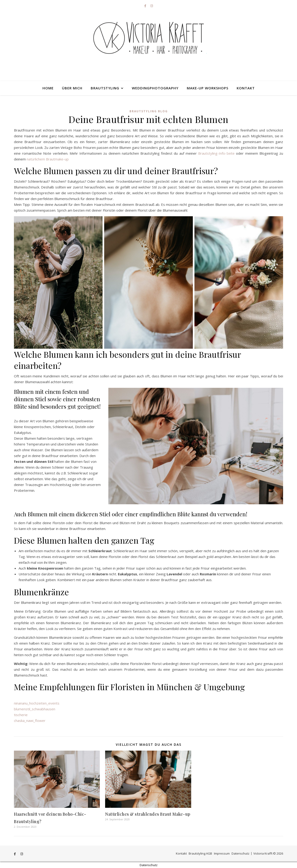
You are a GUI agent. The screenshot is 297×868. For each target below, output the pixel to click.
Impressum (222, 853)
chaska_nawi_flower (30, 721)
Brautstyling (105, 88)
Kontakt (246, 88)
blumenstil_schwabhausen (35, 709)
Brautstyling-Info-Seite (216, 153)
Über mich (72, 88)
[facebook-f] (146, 6)
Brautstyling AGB (200, 853)
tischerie (21, 715)
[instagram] (152, 6)
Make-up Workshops (208, 88)
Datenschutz (241, 853)
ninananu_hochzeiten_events (37, 703)
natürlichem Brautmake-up (48, 159)
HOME (48, 88)
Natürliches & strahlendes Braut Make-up (148, 814)
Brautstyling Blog (149, 111)
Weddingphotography (155, 88)
